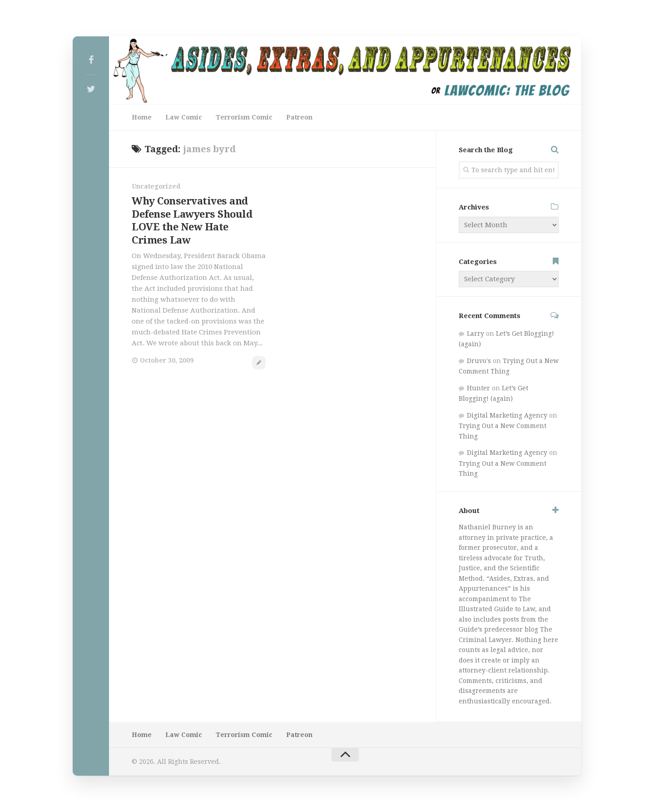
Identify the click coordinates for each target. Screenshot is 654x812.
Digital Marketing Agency (507, 415)
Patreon (299, 117)
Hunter (478, 388)
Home (142, 117)
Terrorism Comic (244, 117)
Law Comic (184, 117)
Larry (476, 334)
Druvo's (479, 361)
